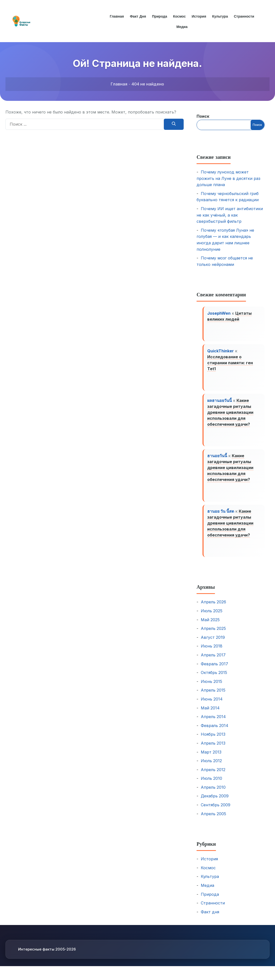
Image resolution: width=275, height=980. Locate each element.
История (199, 16)
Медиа (182, 27)
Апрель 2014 (213, 722)
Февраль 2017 (214, 669)
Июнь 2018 (212, 651)
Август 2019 (213, 643)
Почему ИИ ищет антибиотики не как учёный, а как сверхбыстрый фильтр (230, 215)
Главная (116, 16)
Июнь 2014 (212, 704)
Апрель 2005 (213, 819)
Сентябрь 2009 (216, 810)
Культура (221, 16)
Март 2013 (211, 757)
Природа (159, 16)
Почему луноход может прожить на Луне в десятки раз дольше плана (228, 178)
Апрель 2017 (213, 660)
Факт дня (137, 16)
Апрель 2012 (213, 775)
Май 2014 (210, 713)
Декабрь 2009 (215, 801)
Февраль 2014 (215, 731)
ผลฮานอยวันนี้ (220, 403)
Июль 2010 (211, 784)
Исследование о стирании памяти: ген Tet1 (230, 364)
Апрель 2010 (213, 792)
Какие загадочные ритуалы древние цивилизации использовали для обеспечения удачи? (231, 415)
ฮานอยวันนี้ (217, 459)
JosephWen (219, 313)
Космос (179, 16)
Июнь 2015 (211, 687)
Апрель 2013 (213, 748)
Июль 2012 (211, 766)
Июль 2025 (212, 616)
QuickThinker (221, 352)
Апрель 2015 (213, 695)
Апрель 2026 (213, 607)
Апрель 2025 (213, 634)
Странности (245, 16)
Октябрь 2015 (214, 678)
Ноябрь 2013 (213, 739)
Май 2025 (210, 625)
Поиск (203, 116)
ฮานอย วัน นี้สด (221, 516)
